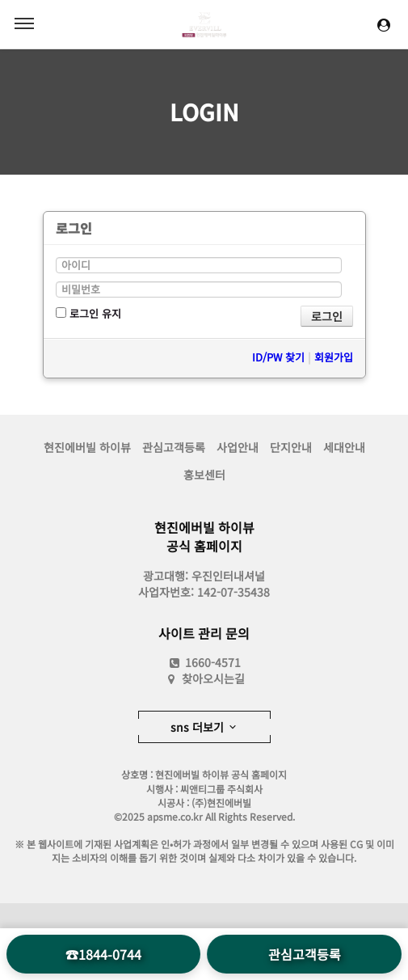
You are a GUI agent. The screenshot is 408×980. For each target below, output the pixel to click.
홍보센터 (204, 475)
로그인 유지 (88, 313)
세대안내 (344, 447)
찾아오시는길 (213, 678)
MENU (24, 23)
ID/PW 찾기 (278, 357)
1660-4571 (204, 662)
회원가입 (334, 357)
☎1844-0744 (103, 954)
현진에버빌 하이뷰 (87, 447)
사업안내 (238, 447)
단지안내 (291, 447)
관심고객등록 (174, 447)
